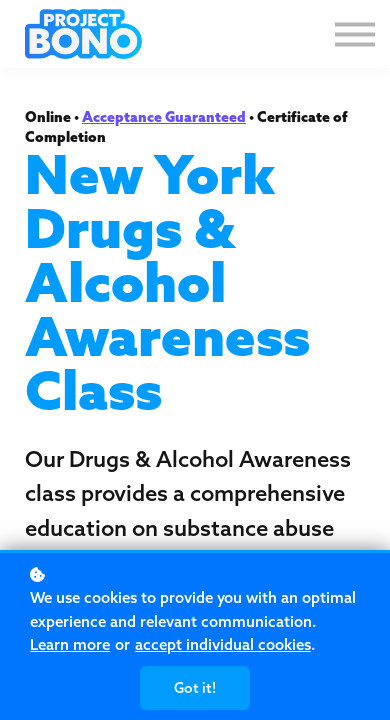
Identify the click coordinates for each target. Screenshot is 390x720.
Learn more (70, 644)
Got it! (195, 688)
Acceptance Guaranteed (164, 117)
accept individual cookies (223, 644)
